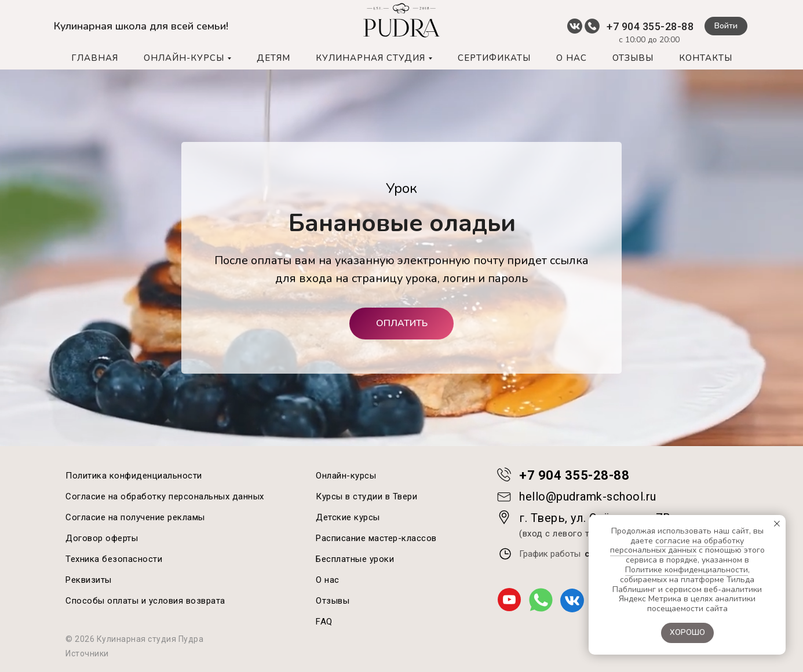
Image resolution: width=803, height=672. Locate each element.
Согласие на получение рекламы (135, 517)
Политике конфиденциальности (687, 570)
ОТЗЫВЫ (633, 58)
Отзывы (333, 601)
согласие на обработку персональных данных (677, 546)
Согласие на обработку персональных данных (165, 496)
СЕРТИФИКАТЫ (494, 58)
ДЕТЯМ (273, 58)
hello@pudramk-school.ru (588, 496)
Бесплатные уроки (355, 559)
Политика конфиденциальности (134, 476)
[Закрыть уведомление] (777, 524)
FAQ (324, 622)
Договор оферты (102, 538)
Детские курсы (348, 517)
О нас (328, 580)
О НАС (572, 58)
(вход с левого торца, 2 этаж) (583, 534)
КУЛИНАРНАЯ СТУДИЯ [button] (371, 58)
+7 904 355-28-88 (650, 26)
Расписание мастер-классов (376, 538)
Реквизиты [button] (89, 580)
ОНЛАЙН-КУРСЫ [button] (184, 58)
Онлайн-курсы (346, 476)
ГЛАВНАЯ (95, 58)
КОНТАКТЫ (706, 58)
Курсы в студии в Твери (366, 496)
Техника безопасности (114, 559)
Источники (87, 653)
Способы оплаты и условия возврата (145, 601)
